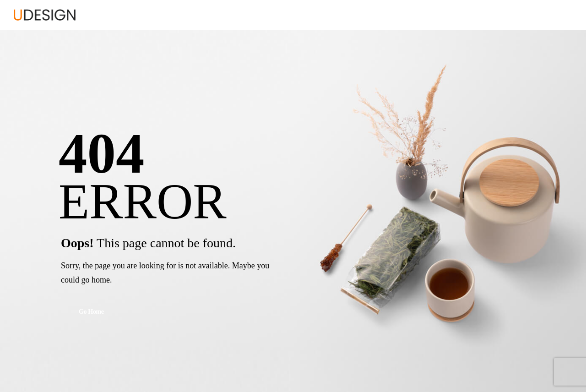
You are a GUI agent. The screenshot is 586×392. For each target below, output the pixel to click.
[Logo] (45, 15)
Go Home (91, 312)
